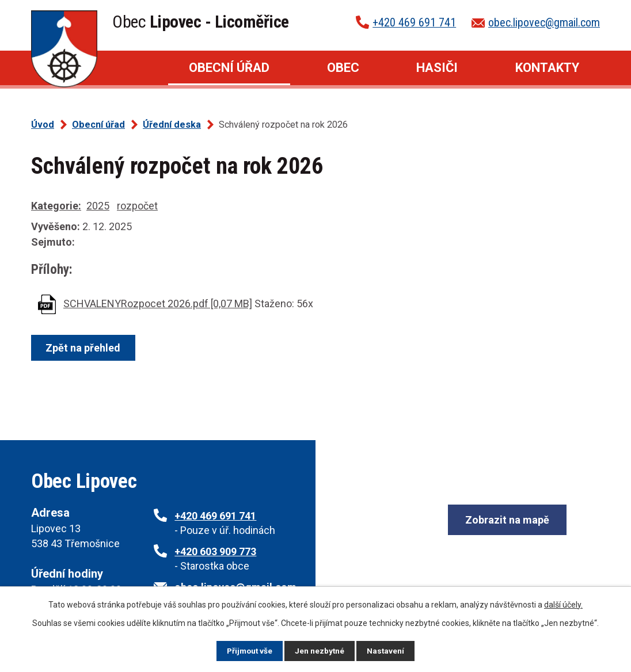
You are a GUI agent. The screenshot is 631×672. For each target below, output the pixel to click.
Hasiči (437, 68)
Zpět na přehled (84, 348)
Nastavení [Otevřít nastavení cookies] (387, 651)
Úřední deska (172, 125)
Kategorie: (56, 206)
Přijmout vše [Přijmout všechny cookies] (249, 651)
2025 (98, 206)
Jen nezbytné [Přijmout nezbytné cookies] (320, 651)
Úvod (132, 68)
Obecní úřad (229, 68)
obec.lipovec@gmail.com (544, 22)
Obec (343, 68)
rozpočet (137, 206)
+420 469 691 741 (414, 22)
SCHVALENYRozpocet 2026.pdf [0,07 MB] (158, 303)
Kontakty (547, 68)
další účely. (563, 605)
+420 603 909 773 (215, 551)
